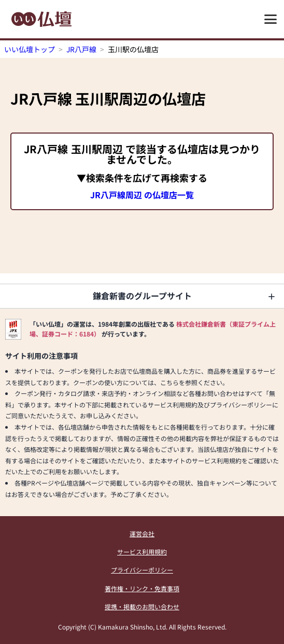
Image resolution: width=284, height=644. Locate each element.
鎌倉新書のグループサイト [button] (142, 296)
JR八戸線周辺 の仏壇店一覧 (142, 195)
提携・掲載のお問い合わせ (142, 606)
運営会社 (142, 533)
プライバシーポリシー (142, 570)
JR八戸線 (81, 49)
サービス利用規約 (142, 552)
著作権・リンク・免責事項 (142, 588)
